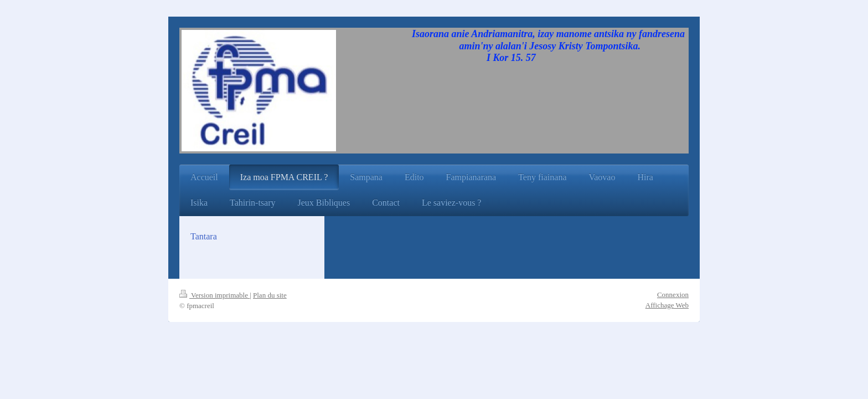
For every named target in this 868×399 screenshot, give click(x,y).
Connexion (673, 295)
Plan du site (270, 295)
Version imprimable (215, 295)
